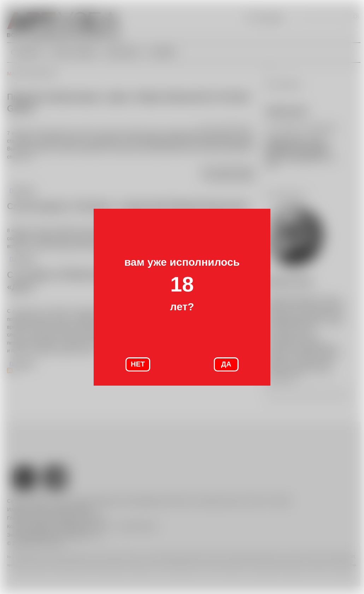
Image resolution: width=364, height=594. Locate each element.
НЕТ (138, 364)
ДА (226, 364)
